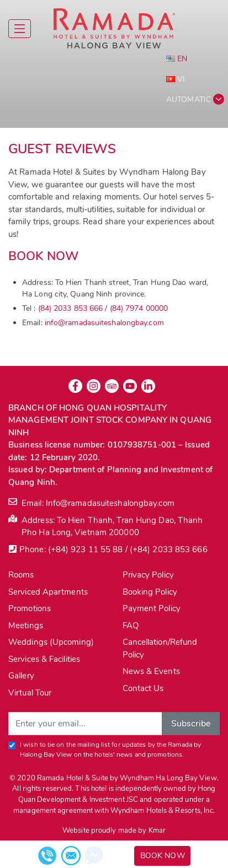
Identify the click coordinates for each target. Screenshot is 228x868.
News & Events (151, 671)
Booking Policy (150, 592)
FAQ (131, 626)
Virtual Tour (30, 693)
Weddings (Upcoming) (51, 642)
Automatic (189, 99)
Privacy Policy (148, 575)
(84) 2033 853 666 (71, 308)
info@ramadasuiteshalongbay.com (104, 323)
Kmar (157, 831)
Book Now (163, 855)
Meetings (26, 626)
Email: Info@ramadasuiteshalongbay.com (91, 503)
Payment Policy (152, 608)
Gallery (21, 676)
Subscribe (191, 724)
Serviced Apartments (48, 592)
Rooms (21, 575)
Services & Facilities (44, 659)
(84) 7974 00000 (139, 308)
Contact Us (143, 688)
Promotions (30, 608)
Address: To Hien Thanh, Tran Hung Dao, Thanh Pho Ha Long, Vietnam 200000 (105, 526)
